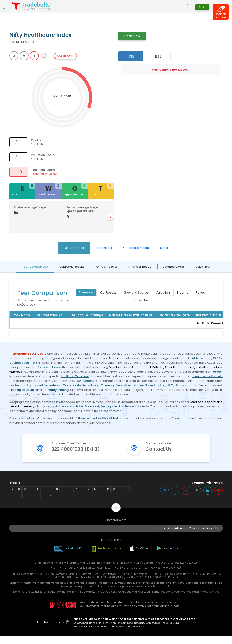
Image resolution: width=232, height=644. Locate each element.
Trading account (22, 390)
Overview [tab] (86, 292)
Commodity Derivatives (80, 385)
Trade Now (132, 36)
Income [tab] (183, 293)
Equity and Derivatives (43, 385)
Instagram (109, 406)
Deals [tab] (164, 248)
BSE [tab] (158, 56)
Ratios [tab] (200, 293)
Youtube (218, 498)
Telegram (164, 498)
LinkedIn (143, 406)
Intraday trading (56, 390)
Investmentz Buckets (207, 376)
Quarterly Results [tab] (72, 267)
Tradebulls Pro (73, 556)
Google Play (171, 556)
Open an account (221, 17)
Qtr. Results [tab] (108, 293)
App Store (142, 556)
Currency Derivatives (116, 385)
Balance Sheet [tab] (173, 267)
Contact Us (160, 449)
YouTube (76, 406)
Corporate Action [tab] (136, 248)
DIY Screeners (87, 381)
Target (216, 372)
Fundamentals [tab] (74, 248)
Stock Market (112, 418)
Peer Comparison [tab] (35, 267)
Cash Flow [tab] (203, 267)
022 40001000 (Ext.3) (77, 453)
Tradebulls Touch (109, 556)
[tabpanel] (116, 299)
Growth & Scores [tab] (136, 293)
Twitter (124, 406)
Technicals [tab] (104, 248)
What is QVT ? (65, 56)
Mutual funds (186, 385)
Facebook (92, 406)
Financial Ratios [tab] (140, 267)
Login (202, 8)
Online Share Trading (150, 385)
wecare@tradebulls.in (132, 635)
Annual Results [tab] (106, 267)
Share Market (87, 418)
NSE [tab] (131, 56)
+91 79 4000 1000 (99, 635)
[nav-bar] (6, 7)
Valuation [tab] (163, 293)
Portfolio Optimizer (75, 376)
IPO (171, 385)
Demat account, (211, 385)
